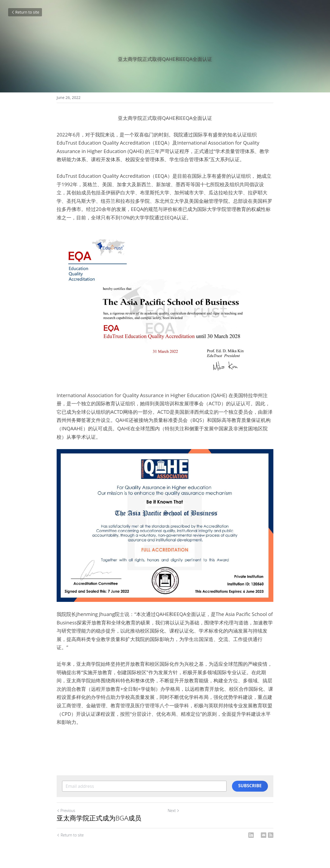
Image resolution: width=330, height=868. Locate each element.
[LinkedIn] (251, 835)
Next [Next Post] (174, 811)
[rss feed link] (271, 835)
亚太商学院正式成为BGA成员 (99, 818)
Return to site (25, 12)
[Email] (264, 835)
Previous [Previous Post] (66, 811)
